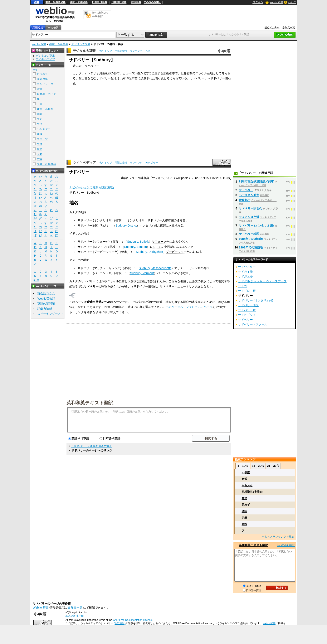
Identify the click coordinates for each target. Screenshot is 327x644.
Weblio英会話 (46, 299)
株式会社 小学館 (75, 616)
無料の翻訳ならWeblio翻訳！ (100, 14)
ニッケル (201, 73)
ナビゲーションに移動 (84, 187)
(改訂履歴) (119, 623)
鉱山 (166, 73)
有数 (190, 73)
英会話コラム (46, 293)
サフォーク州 (161, 242)
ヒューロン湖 (131, 73)
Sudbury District (126, 226)
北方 (146, 73)
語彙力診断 (45, 309)
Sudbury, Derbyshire (149, 252)
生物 (40, 144)
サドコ (243, 286)
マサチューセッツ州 (187, 268)
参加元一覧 (289, 28)
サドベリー (246, 190)
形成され (146, 78)
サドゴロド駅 (247, 291)
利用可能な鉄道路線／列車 (256, 181)
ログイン (258, 2)
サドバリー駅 (247, 310)
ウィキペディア (84, 163)
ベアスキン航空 (249, 195)
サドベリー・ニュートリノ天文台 (182, 286)
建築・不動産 (45, 109)
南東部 (106, 73)
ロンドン (156, 247)
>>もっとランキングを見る (278, 537)
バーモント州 (166, 273)
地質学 (223, 281)
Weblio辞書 (269, 623)
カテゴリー (152, 163)
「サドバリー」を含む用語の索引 (91, 446)
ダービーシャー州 (178, 252)
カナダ (77, 73)
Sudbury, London (135, 247)
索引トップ (106, 51)
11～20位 (258, 466)
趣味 (40, 134)
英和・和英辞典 (79, 2)
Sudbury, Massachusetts (155, 268)
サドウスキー (247, 267)
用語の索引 (121, 51)
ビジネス (42, 74)
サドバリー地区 (88, 226)
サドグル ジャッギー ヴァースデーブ (262, 281)
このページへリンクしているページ (189, 307)
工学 (40, 104)
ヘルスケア (44, 129)
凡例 (148, 51)
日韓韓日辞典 (119, 2)
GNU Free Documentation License (132, 620)
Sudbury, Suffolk (138, 242)
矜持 (244, 524)
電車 (40, 89)
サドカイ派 (245, 272)
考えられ (172, 78)
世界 (184, 73)
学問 (40, 114)
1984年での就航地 (251, 239)
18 (127, 78)
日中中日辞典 (99, 2)
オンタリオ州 (93, 73)
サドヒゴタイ (247, 315)
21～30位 (273, 466)
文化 (40, 119)
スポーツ (42, 139)
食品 (40, 149)
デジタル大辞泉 (81, 44)
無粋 (244, 498)
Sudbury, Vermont (142, 273)
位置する (157, 73)
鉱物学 (74, 286)
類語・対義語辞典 (55, 2)
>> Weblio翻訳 (286, 545)
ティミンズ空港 (249, 217)
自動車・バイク (46, 94)
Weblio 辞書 (277, 2)
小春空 (246, 472)
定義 (244, 518)
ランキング (136, 51)
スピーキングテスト (50, 314)
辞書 (37, 2)
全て (35, 70)
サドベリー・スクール (253, 324)
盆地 (114, 78)
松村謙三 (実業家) (252, 492)
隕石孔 (159, 78)
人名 (40, 154)
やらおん (247, 485)
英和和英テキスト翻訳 (90, 402)
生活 (40, 124)
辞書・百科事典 (59, 44)
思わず (246, 505)
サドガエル (245, 276)
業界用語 (42, 79)
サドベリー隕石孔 (145, 286)
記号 (36, 280)
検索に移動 (107, 187)
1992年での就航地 (251, 247)
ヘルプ (292, 2)
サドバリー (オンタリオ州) (95, 220)
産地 (210, 73)
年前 (135, 78)
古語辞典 (136, 2)
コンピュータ (45, 84)
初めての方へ (272, 28)
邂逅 (244, 479)
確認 (244, 511)
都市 (117, 73)
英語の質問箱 (46, 304)
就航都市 (245, 200)
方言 (40, 159)
